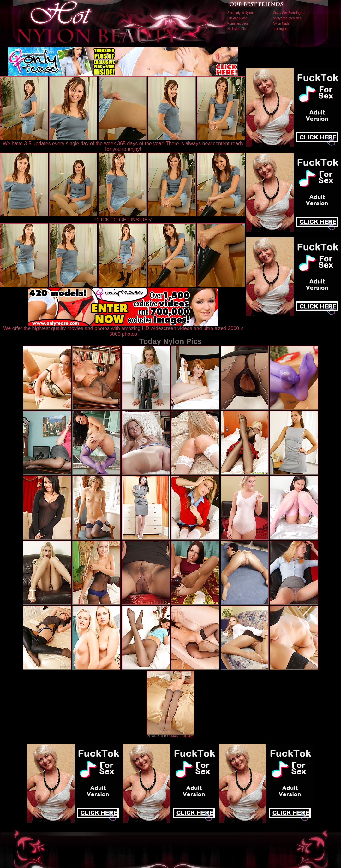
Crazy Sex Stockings (287, 13)
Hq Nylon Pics (237, 29)
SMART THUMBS (182, 736)
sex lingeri (280, 29)
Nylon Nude (281, 24)
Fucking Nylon (237, 18)
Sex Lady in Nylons (241, 13)
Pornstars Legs (238, 24)
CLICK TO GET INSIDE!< (123, 220)
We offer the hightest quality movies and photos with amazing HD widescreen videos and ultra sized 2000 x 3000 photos (123, 329)
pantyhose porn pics (287, 18)
